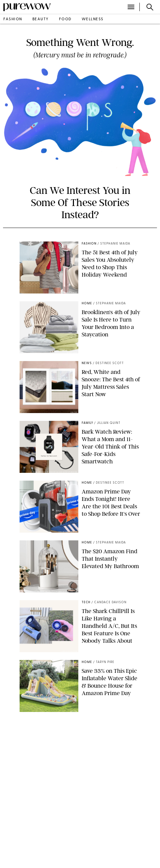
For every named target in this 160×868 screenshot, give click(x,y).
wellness (93, 19)
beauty (41, 19)
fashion (13, 19)
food (65, 19)
